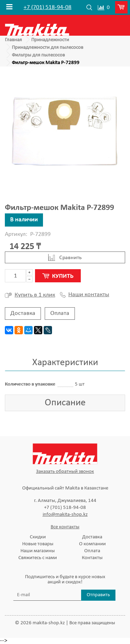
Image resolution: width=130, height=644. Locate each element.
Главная (13, 40)
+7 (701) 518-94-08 (47, 8)
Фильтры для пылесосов (38, 55)
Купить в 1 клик (30, 295)
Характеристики (65, 363)
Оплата (60, 313)
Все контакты (65, 527)
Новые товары (38, 544)
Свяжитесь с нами (38, 558)
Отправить (98, 595)
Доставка (23, 313)
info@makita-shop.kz (65, 515)
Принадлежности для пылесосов (47, 48)
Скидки (38, 537)
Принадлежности (50, 40)
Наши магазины (38, 551)
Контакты (92, 558)
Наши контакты (85, 295)
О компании (92, 544)
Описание (65, 403)
